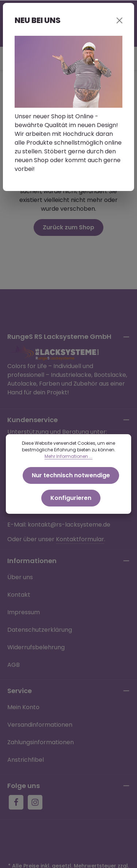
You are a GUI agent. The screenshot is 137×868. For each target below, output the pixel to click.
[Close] (119, 20)
